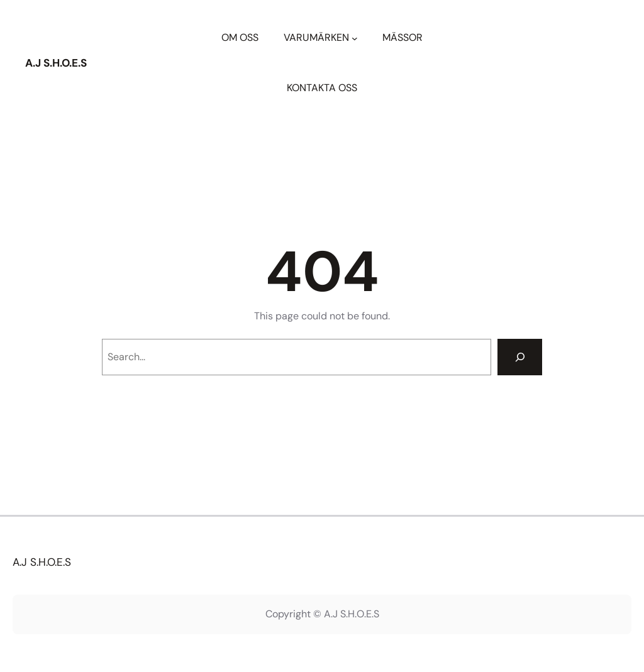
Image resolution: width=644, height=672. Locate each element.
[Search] (520, 357)
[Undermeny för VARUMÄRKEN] (355, 38)
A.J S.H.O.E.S (56, 63)
